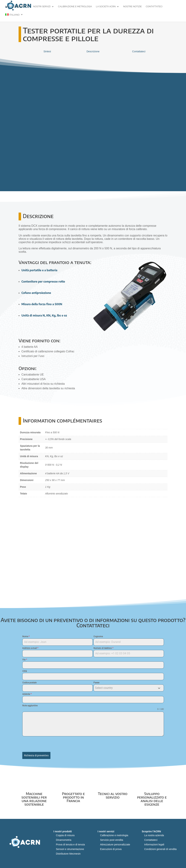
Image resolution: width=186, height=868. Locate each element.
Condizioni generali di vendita (160, 848)
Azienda (27, 694)
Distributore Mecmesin (68, 852)
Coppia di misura (65, 834)
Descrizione (93, 51)
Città (25, 671)
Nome (26, 637)
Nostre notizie (132, 7)
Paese (96, 683)
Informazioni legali (154, 843)
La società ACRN (106, 7)
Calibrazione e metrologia (75, 7)
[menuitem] (14, 18)
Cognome (98, 637)
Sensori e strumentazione (70, 848)
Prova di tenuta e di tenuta (70, 843)
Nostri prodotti (15, 7)
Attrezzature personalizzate (115, 843)
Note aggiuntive (30, 706)
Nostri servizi (42, 7)
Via (25, 660)
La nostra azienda (154, 834)
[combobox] (129, 688)
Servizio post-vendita (111, 838)
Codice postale (29, 683)
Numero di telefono (103, 648)
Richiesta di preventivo (36, 755)
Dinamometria (64, 838)
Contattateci (154, 7)
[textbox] (125, 688)
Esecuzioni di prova (111, 848)
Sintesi (47, 51)
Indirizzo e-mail (30, 648)
